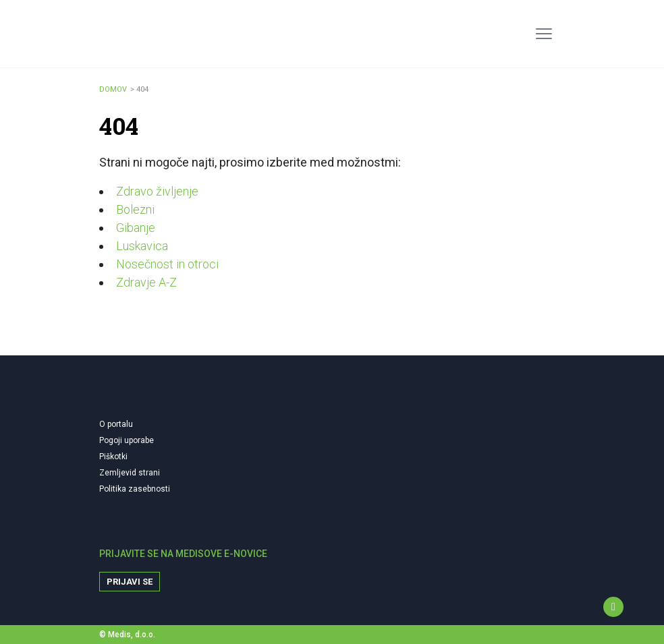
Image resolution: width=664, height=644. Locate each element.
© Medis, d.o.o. (127, 635)
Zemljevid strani (130, 473)
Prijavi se (130, 582)
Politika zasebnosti (135, 489)
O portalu (116, 424)
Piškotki (113, 457)
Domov (113, 89)
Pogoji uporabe (127, 440)
